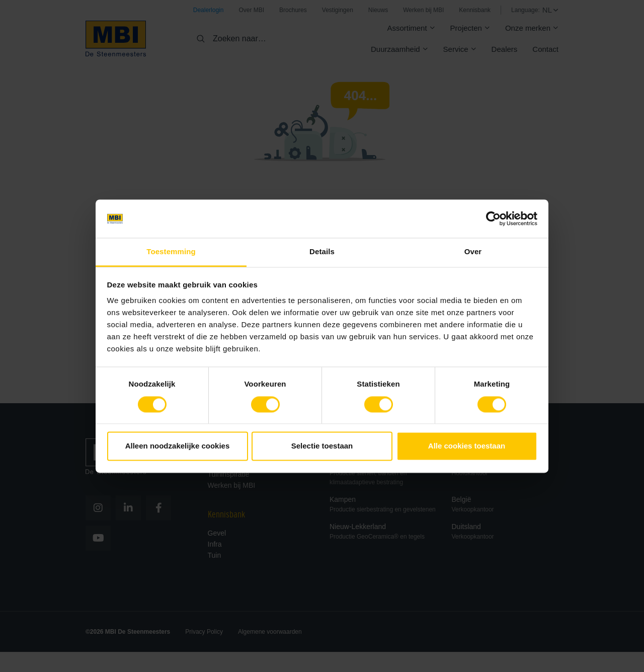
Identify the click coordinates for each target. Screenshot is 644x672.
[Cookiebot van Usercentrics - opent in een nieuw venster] (493, 218)
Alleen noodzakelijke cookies (178, 446)
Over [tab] (473, 252)
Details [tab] (322, 252)
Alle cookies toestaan (467, 446)
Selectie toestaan (322, 446)
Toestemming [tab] (171, 252)
